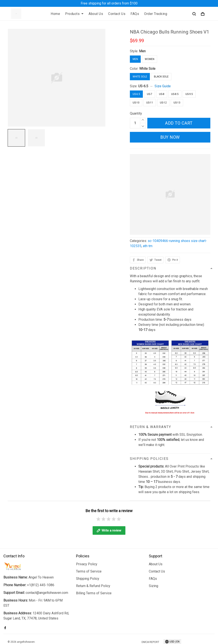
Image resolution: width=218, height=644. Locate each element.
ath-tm (148, 246)
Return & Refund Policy (93, 568)
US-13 (177, 103)
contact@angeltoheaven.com (47, 575)
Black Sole (161, 77)
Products (74, 14)
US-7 (150, 94)
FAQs (135, 14)
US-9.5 (189, 94)
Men (142, 51)
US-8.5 (175, 94)
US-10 (136, 103)
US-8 (162, 94)
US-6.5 (143, 86)
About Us (96, 14)
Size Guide (163, 86)
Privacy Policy (87, 546)
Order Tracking (156, 14)
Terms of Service (89, 554)
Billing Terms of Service (94, 575)
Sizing (153, 568)
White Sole (147, 69)
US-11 (150, 103)
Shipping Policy (88, 561)
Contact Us (117, 14)
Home (55, 14)
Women (150, 59)
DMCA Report (150, 625)
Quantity (136, 113)
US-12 (163, 103)
